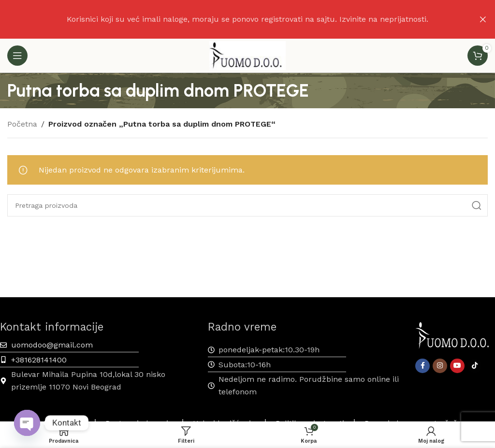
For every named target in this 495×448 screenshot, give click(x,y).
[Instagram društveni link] (440, 366)
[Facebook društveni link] (422, 366)
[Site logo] (247, 55)
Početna (22, 124)
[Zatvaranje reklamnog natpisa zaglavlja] (483, 19)
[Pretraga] (247, 205)
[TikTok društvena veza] (475, 366)
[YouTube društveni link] (457, 366)
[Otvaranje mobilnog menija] (17, 56)
